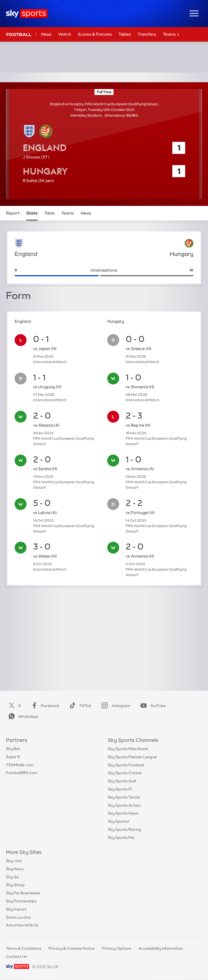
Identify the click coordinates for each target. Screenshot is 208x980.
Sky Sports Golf (122, 781)
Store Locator (19, 917)
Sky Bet (13, 749)
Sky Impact (16, 909)
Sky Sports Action (124, 805)
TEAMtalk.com (20, 765)
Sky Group (15, 885)
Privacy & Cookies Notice (71, 948)
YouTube (152, 706)
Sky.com (14, 861)
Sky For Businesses (23, 893)
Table (49, 213)
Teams (171, 34)
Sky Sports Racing (124, 829)
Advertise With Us (22, 925)
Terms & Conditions (24, 948)
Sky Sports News (123, 813)
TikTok (79, 706)
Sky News (15, 869)
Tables (125, 34)
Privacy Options (116, 948)
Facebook (44, 706)
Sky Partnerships (21, 901)
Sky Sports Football (126, 765)
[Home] (27, 14)
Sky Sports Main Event (128, 749)
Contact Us (16, 956)
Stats (32, 213)
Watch (65, 34)
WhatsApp (22, 716)
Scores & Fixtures (95, 34)
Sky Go (12, 877)
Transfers (147, 34)
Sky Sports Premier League (132, 757)
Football (19, 34)
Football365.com (22, 773)
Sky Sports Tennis (124, 797)
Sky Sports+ (119, 821)
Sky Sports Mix (121, 837)
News (46, 34)
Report (13, 213)
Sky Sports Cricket (125, 773)
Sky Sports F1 (120, 789)
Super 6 (13, 757)
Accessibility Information (161, 948)
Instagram (115, 706)
